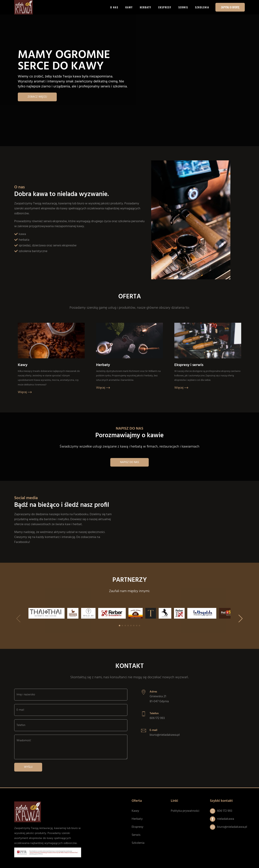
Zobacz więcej (37, 97)
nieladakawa (226, 819)
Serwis (183, 7)
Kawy (129, 7)
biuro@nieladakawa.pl (165, 735)
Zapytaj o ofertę (230, 7)
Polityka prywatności (185, 811)
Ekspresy (165, 7)
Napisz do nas (129, 462)
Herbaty (146, 7)
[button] (241, 619)
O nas (114, 7)
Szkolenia (202, 7)
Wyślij (28, 767)
